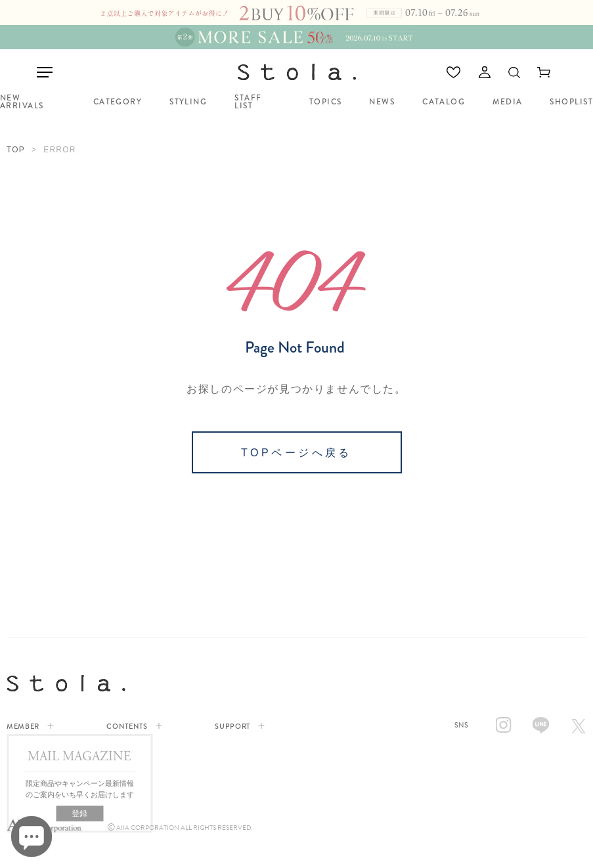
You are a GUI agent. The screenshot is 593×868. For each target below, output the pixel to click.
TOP (16, 150)
